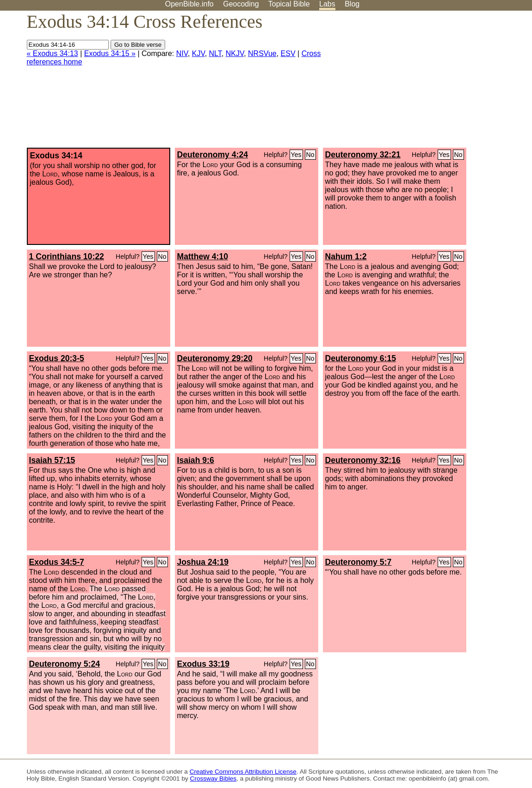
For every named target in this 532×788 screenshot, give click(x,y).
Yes (296, 155)
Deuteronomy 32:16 (363, 460)
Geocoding (241, 4)
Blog (352, 4)
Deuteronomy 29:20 (215, 358)
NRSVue (262, 53)
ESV (288, 53)
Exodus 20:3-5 (57, 358)
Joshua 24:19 (203, 562)
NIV (182, 53)
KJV (198, 53)
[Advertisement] (439, 83)
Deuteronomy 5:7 (359, 562)
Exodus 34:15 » (110, 53)
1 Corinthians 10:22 (67, 256)
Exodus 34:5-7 (57, 562)
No (310, 155)
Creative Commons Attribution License (243, 772)
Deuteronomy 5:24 (65, 664)
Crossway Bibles (213, 779)
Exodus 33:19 (203, 664)
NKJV (235, 53)
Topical (289, 4)
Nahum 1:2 (346, 256)
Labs (327, 4)
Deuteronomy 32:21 (363, 155)
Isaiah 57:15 (52, 460)
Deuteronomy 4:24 (213, 155)
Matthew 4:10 (203, 256)
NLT (215, 53)
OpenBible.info (189, 4)
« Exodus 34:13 (53, 53)
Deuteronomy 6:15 (361, 358)
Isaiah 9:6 (196, 460)
